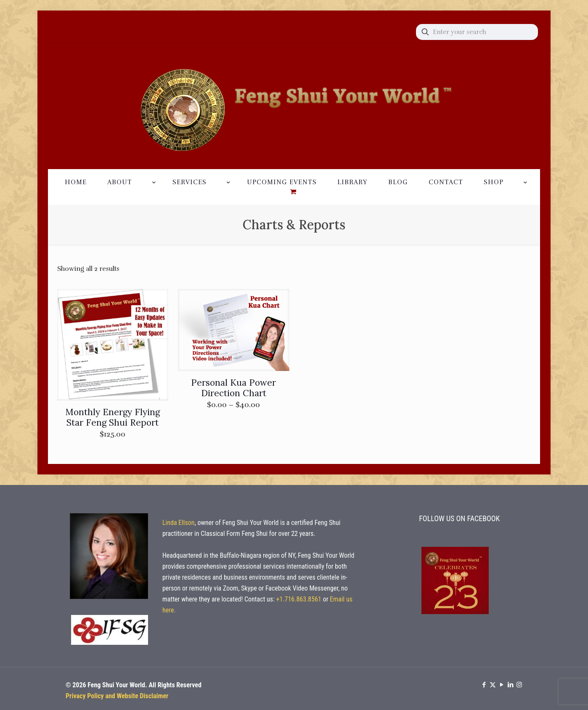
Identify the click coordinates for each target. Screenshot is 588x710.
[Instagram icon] (519, 685)
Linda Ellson (179, 523)
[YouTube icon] (502, 685)
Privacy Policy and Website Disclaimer (117, 696)
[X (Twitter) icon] (493, 685)
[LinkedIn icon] (510, 685)
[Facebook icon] (484, 685)
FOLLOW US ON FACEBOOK (459, 518)
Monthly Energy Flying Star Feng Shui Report (113, 417)
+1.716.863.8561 (299, 599)
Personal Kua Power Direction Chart (233, 388)
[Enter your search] (477, 32)
